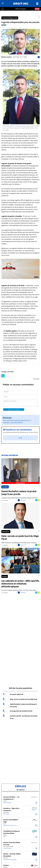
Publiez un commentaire (14, 410)
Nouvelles (5, 487)
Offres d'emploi (20, 9)
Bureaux (5, 576)
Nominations (6, 532)
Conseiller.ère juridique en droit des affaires (12, 832)
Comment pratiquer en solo (10, 18)
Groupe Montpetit (7, 803)
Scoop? (37, 9)
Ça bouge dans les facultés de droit (21, 711)
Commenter (23, 500)
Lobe (4, 837)
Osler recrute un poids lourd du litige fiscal (24, 699)
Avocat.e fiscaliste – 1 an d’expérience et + (11, 798)
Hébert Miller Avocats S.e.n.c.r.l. (11, 825)
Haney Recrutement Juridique (10, 859)
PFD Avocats (6, 814)
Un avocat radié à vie (16, 694)
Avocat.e (6, 865)
